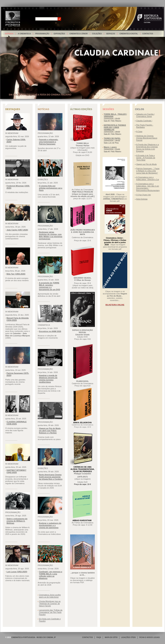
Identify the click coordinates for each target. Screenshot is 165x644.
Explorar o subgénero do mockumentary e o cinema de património (50, 525)
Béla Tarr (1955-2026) (16, 274)
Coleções (97, 34)
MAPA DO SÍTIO (111, 637)
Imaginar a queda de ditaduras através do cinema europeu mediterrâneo (48, 379)
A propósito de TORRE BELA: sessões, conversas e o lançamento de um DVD (49, 286)
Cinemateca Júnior (79, 34)
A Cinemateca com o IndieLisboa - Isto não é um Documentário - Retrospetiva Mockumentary (148, 187)
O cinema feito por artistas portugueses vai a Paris (51, 188)
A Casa (139, 131)
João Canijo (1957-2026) (17, 230)
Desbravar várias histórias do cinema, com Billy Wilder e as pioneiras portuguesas (51, 235)
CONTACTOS (87, 637)
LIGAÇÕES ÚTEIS (128, 637)
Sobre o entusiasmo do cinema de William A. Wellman (17, 521)
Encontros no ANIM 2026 (50, 331)
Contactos (148, 34)
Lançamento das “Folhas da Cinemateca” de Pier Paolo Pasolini (51, 612)
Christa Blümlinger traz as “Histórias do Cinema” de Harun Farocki (50, 604)
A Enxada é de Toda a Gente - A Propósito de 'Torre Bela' (146, 158)
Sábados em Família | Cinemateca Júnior (145, 115)
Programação (42, 34)
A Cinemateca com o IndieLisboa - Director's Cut (148, 178)
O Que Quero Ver (144, 195)
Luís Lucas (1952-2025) (17, 572)
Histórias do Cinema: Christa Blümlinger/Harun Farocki (147, 138)
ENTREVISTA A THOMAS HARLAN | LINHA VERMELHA (115, 127)
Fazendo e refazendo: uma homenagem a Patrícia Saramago (49, 142)
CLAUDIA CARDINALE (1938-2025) (17, 423)
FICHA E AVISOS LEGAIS (149, 637)
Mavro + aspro (110, 147)
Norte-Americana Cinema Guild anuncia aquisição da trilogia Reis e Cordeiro (51, 477)
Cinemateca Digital (129, 34)
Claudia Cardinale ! (144, 121)
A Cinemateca (24, 34)
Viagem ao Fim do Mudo (146, 164)
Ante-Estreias (142, 199)
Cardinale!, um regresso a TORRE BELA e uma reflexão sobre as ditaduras (51, 575)
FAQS (99, 637)
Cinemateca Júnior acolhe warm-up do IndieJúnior (50, 596)
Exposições (59, 34)
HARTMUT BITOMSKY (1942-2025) (16, 471)
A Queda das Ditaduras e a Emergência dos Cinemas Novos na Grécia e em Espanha (148, 148)
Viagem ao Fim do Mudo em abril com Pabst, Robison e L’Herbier (50, 431)
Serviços (111, 34)
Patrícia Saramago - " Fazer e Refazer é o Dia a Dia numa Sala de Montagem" (148, 171)
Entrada (9, 34)
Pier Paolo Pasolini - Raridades (145, 126)
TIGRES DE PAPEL (112, 138)
